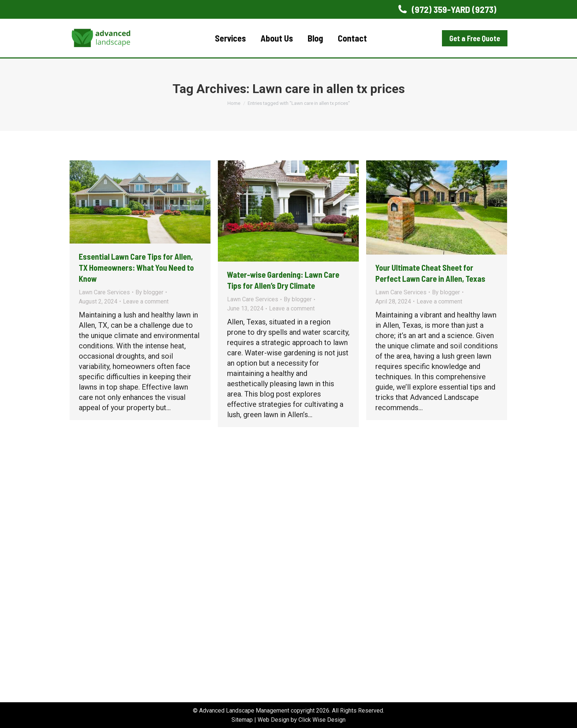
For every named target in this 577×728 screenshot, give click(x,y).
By (149, 292)
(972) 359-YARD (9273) (447, 9)
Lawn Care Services (104, 292)
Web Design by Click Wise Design (302, 720)
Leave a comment (146, 301)
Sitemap (242, 720)
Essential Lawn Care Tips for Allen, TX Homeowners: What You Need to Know (136, 267)
